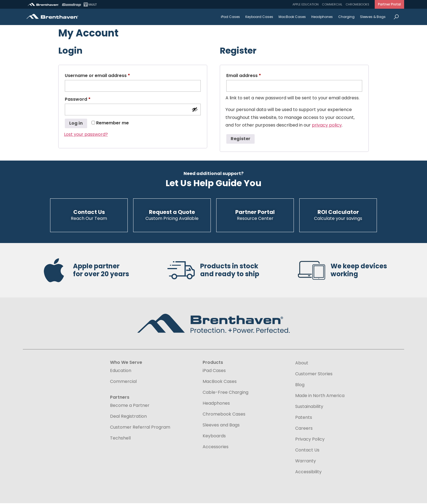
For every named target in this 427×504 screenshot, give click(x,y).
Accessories (216, 448)
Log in (76, 123)
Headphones (322, 17)
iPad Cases (230, 17)
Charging (346, 17)
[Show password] (195, 109)
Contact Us (307, 451)
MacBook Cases (292, 17)
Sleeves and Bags (221, 426)
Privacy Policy (310, 440)
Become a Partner (130, 406)
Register (240, 139)
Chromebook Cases (224, 415)
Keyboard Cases (259, 17)
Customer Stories (314, 375)
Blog (300, 386)
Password (88, 99)
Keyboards (214, 437)
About (302, 364)
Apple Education (306, 4)
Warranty (306, 462)
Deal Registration (128, 417)
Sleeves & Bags (373, 17)
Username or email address (107, 75)
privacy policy (327, 125)
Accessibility (308, 473)
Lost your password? (86, 134)
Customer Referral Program (140, 428)
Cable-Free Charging (225, 393)
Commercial (332, 4)
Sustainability (309, 407)
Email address (254, 75)
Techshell (120, 439)
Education (121, 371)
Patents (304, 418)
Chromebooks (357, 4)
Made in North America (320, 397)
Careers (304, 429)
